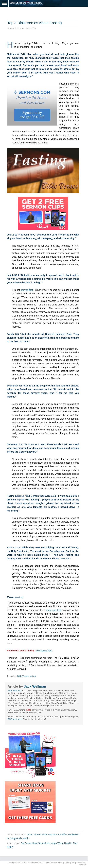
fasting (33, 676)
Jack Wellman (17, 28)
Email (34, 28)
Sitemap (61, 863)
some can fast (53, 610)
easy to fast (27, 290)
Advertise (83, 865)
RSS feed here (15, 719)
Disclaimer (82, 863)
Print (28, 28)
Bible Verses (23, 676)
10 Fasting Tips (44, 651)
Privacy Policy (71, 863)
